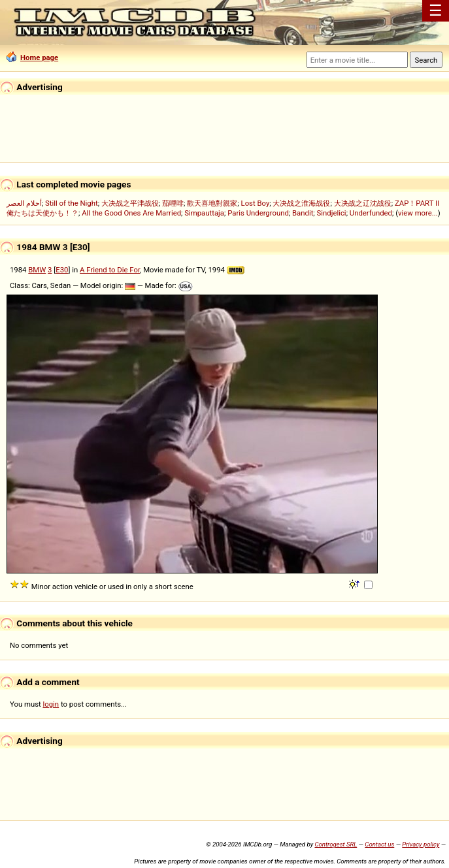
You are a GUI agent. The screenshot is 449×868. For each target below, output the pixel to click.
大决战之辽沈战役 (363, 203)
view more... (418, 213)
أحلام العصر (24, 203)
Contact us (379, 844)
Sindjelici (332, 213)
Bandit (303, 213)
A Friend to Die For (110, 270)
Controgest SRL (336, 844)
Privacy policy (421, 844)
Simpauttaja (204, 213)
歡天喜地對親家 (212, 203)
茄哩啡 (173, 203)
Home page (32, 57)
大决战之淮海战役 (301, 203)
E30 (62, 270)
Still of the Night (72, 203)
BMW (37, 270)
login (51, 704)
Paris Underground (258, 213)
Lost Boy (256, 203)
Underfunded (371, 213)
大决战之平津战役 (130, 203)
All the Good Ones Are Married (131, 213)
